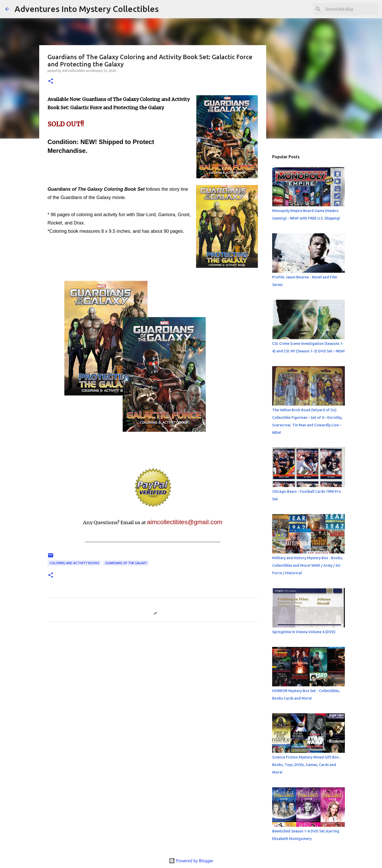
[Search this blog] (351, 9)
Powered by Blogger (191, 861)
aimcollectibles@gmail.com (185, 522)
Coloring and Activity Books (74, 563)
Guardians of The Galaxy (126, 563)
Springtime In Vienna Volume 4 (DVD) (304, 632)
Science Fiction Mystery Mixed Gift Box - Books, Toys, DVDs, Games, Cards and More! (307, 765)
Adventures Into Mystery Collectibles (87, 9)
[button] (51, 81)
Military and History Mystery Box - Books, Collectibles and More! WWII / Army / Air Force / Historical (307, 565)
